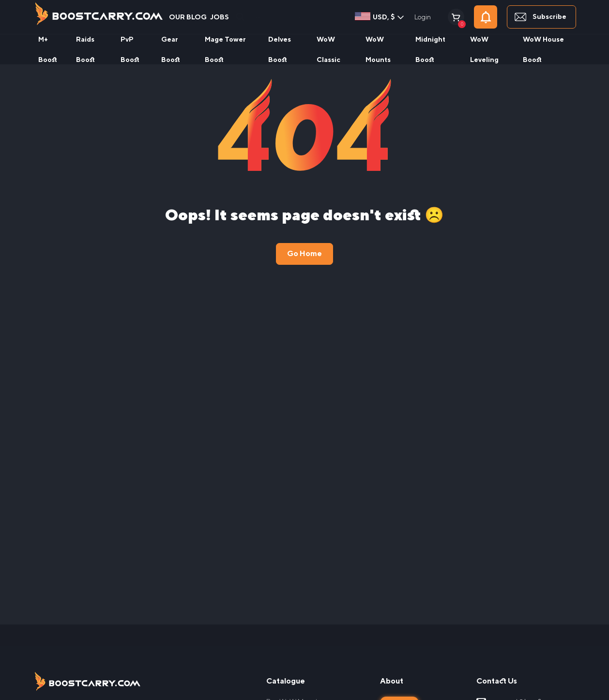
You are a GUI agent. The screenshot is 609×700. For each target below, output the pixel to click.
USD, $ (384, 17)
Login (423, 17)
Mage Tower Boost (225, 49)
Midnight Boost (430, 49)
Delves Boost (280, 49)
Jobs (220, 17)
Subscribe (549, 16)
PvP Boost (130, 49)
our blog (188, 17)
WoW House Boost (543, 49)
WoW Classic (328, 49)
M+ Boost (48, 49)
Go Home (304, 253)
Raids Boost (85, 49)
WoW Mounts (378, 49)
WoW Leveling (484, 49)
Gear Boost (171, 49)
